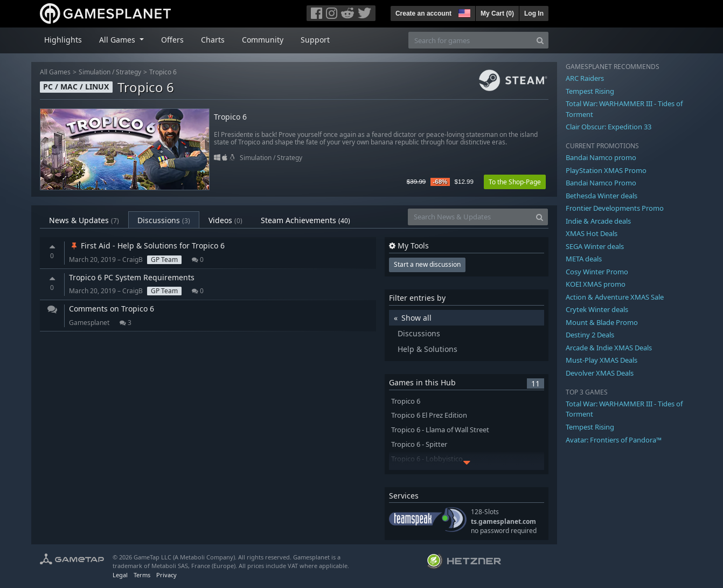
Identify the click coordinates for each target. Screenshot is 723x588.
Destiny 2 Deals (590, 335)
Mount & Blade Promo (602, 322)
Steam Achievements (305, 220)
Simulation (95, 72)
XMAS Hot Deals (592, 233)
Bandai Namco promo (601, 157)
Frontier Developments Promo (615, 208)
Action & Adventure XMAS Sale (615, 297)
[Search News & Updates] (470, 217)
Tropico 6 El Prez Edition (429, 415)
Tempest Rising (590, 91)
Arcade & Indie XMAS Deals (609, 348)
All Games (55, 72)
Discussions (164, 220)
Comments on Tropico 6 (112, 309)
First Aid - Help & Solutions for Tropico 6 (147, 245)
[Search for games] (470, 40)
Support (315, 40)
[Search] (540, 40)
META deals (584, 259)
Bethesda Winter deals (602, 196)
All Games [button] (118, 40)
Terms (142, 575)
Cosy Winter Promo (597, 272)
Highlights (63, 40)
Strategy (128, 72)
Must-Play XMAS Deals (602, 360)
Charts (213, 40)
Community (263, 40)
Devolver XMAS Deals (600, 373)
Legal (120, 575)
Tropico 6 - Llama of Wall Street (440, 430)
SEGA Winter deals (595, 246)
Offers (172, 40)
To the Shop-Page (515, 182)
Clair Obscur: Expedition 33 (609, 127)
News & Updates (84, 220)
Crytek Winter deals (597, 309)
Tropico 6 (163, 72)
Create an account (423, 13)
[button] (463, 12)
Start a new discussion (427, 264)
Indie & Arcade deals (598, 221)
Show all (416, 318)
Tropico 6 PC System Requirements (132, 277)
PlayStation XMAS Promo (606, 170)
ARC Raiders (585, 78)
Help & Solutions (427, 349)
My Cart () (497, 13)
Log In (534, 13)
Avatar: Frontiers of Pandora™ (614, 440)
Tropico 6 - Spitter (419, 444)
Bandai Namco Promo (601, 183)
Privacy (166, 575)
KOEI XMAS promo (596, 284)
